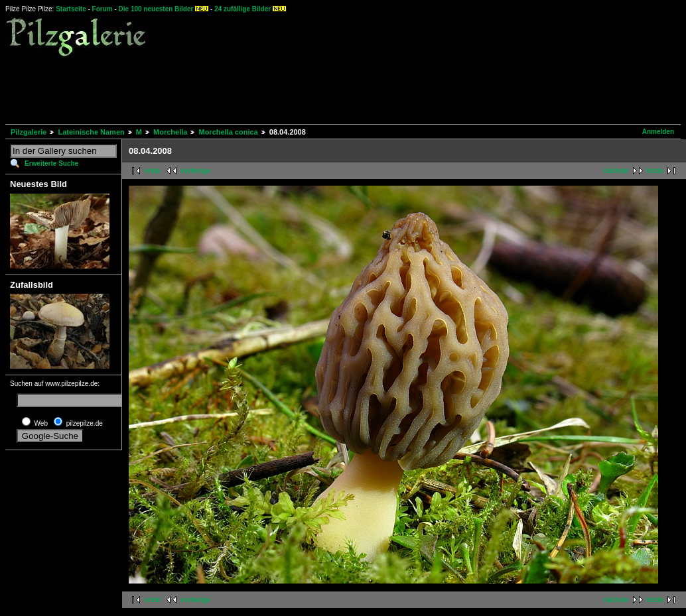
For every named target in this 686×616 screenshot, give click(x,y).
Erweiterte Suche (51, 163)
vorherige (196, 171)
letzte (655, 171)
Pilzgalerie (29, 132)
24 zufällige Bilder (242, 9)
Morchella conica (228, 132)
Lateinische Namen (91, 132)
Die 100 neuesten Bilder (156, 9)
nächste (616, 171)
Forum (103, 9)
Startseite (71, 9)
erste (153, 171)
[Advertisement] (247, 89)
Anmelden (658, 132)
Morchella (170, 132)
